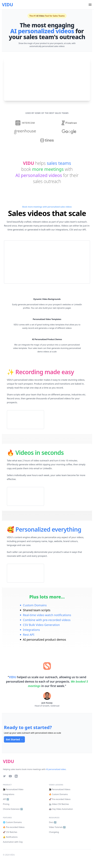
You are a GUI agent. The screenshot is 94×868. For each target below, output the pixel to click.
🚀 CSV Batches (10, 832)
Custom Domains (35, 605)
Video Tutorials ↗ (57, 827)
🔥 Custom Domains (58, 794)
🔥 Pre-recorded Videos (14, 827)
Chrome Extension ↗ (13, 809)
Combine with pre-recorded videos (47, 620)
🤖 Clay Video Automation (61, 809)
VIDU (8, 5)
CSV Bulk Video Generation (41, 625)
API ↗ (6, 799)
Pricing (6, 804)
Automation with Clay (13, 842)
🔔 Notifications (10, 837)
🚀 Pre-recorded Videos (60, 799)
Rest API (29, 635)
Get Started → (14, 739)
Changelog (54, 832)
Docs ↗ (53, 822)
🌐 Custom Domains (12, 822)
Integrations (31, 630)
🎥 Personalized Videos (60, 789)
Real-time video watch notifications (47, 615)
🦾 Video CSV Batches (59, 804)
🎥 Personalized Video (13, 789)
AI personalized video (56, 769)
